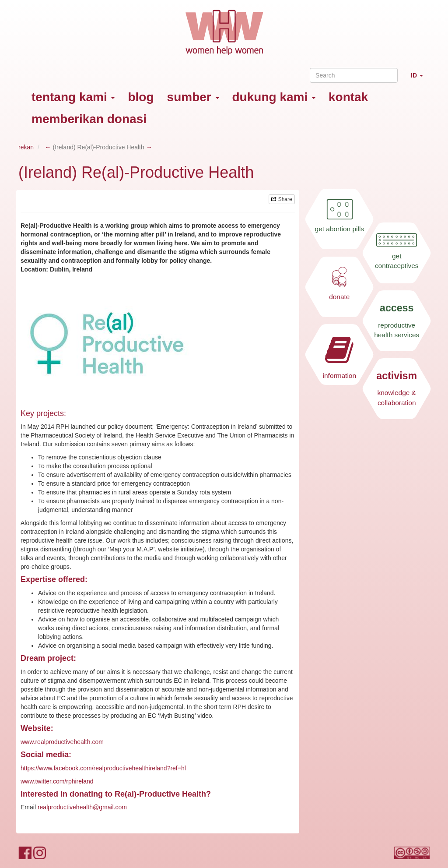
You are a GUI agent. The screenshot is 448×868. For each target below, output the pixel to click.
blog (141, 97)
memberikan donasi (89, 119)
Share (282, 199)
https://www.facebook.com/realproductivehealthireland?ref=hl (103, 768)
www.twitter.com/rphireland (57, 781)
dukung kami (274, 97)
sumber (193, 97)
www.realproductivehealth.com (62, 742)
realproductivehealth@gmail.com (82, 807)
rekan (26, 147)
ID (420, 79)
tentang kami (73, 97)
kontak (348, 97)
